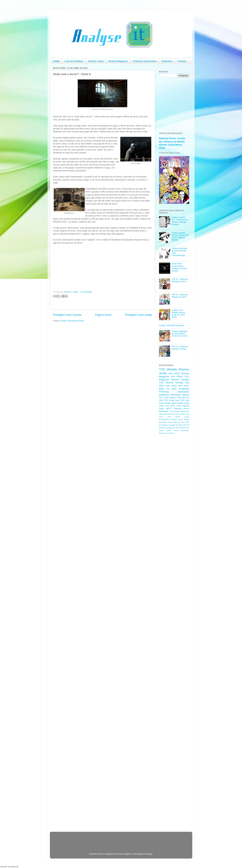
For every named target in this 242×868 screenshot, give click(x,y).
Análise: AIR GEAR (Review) (171, 326)
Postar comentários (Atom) (72, 321)
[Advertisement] (171, 486)
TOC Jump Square (167, 398)
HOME (56, 61)
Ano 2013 (170, 406)
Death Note (185, 428)
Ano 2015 (174, 373)
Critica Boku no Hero (176, 422)
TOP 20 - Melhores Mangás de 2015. (180, 296)
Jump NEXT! (165, 409)
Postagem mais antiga (138, 315)
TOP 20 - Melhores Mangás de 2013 (180, 280)
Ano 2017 (184, 386)
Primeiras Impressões (145, 61)
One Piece (177, 376)
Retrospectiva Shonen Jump (171, 419)
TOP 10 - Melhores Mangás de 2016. (180, 348)
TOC (162, 369)
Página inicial (103, 315)
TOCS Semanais (181, 430)
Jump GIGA (165, 430)
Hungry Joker (170, 403)
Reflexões (167, 61)
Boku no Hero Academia (174, 389)
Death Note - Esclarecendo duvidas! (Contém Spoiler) (179, 267)
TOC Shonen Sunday (171, 382)
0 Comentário (86, 292)
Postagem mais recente (67, 315)
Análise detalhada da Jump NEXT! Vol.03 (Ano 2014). (180, 334)
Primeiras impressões (174, 392)
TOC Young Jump (172, 400)
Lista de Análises (74, 61)
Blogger (149, 854)
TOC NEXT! (174, 417)
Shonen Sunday (180, 380)
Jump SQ (181, 398)
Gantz (187, 417)
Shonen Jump (96, 61)
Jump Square (183, 406)
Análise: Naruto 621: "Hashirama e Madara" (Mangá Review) (180, 221)
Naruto (186, 395)
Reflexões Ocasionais (167, 433)
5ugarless (128, 854)
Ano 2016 (171, 386)
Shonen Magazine (118, 61)
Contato (182, 61)
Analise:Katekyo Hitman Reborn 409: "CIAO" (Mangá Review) (180, 236)
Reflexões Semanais (170, 395)
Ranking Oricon (182, 409)
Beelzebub (164, 411)
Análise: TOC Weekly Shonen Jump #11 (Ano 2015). (179, 314)
